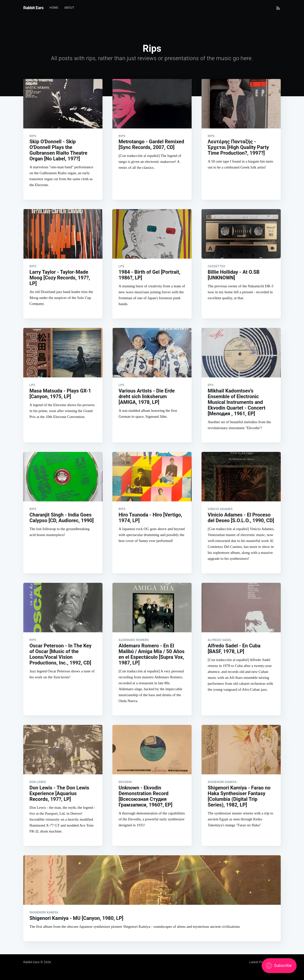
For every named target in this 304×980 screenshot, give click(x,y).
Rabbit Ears (33, 8)
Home (54, 8)
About (69, 8)
